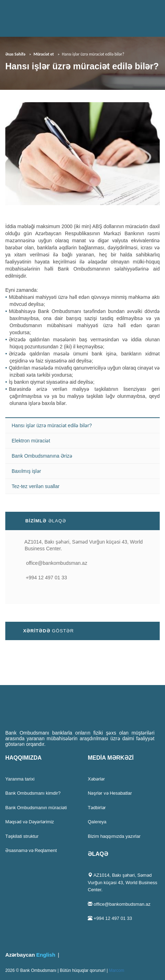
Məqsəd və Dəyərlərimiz (30, 822)
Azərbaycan (20, 955)
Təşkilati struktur (22, 836)
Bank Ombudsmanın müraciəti (36, 808)
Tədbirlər (97, 808)
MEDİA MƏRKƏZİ (111, 758)
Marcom (117, 970)
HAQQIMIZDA (23, 758)
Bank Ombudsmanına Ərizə (42, 456)
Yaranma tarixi (20, 779)
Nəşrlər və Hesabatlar (110, 793)
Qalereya (97, 822)
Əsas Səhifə (15, 54)
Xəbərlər (96, 779)
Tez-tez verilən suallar (36, 486)
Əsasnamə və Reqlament (31, 850)
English (46, 955)
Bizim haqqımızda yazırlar (114, 836)
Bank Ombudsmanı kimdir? (33, 793)
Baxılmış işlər (26, 471)
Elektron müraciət (31, 441)
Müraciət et (44, 54)
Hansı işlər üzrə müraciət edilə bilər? (52, 425)
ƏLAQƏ (98, 854)
